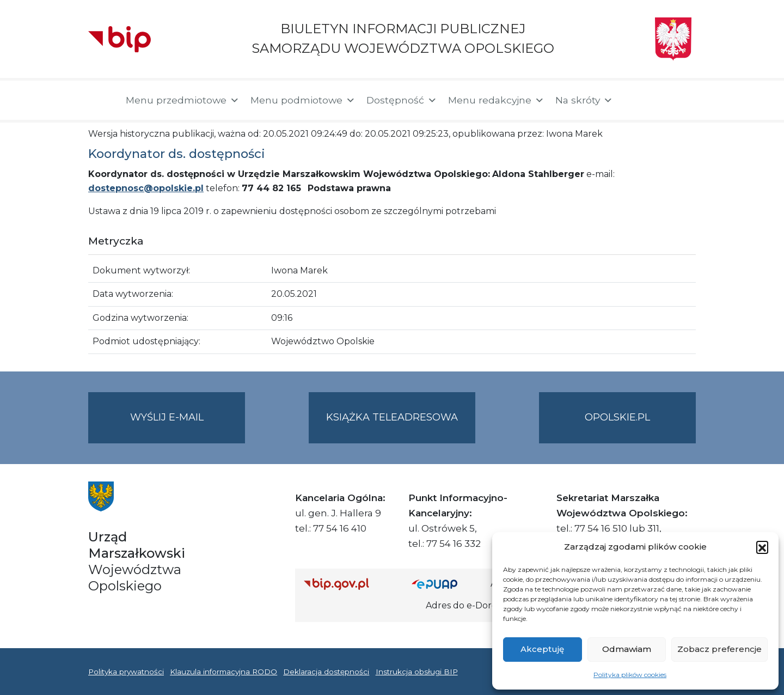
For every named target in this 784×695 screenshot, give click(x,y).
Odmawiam (627, 649)
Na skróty (584, 100)
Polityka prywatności (126, 672)
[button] (762, 547)
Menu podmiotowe (303, 100)
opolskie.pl (617, 417)
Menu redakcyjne (496, 100)
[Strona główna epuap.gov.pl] (447, 584)
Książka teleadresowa (392, 417)
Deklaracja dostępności (326, 672)
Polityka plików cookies (630, 675)
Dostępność (402, 100)
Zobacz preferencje (719, 649)
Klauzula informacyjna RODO (223, 672)
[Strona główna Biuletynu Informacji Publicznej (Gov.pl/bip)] (349, 584)
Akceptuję (542, 649)
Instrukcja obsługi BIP (417, 672)
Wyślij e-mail (188, 426)
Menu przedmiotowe (183, 100)
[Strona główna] (102, 100)
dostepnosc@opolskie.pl (146, 188)
